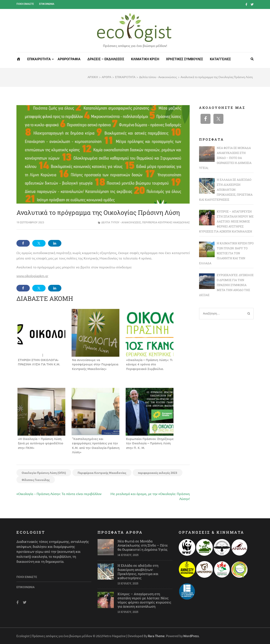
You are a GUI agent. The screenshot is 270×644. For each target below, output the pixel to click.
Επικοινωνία (47, 4)
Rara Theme (156, 636)
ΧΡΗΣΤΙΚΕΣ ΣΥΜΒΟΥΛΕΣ (185, 59)
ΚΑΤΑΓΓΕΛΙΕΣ (220, 59)
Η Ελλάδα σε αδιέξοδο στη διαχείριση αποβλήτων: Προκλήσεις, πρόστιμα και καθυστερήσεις (138, 572)
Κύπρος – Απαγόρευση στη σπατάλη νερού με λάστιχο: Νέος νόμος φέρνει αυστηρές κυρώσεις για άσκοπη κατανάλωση (144, 600)
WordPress (191, 636)
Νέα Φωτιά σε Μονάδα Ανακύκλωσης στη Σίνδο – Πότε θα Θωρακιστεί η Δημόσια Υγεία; (143, 545)
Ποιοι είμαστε (25, 4)
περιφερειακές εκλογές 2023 (158, 473)
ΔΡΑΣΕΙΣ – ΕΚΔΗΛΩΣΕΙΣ (106, 59)
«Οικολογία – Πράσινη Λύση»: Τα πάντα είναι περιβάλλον (59, 494)
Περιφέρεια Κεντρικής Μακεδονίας (166, 222)
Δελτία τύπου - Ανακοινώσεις (121, 222)
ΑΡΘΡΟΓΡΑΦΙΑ (69, 59)
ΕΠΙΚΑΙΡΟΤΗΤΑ (39, 59)
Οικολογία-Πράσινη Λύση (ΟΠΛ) (44, 473)
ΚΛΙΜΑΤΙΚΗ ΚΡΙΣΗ (145, 59)
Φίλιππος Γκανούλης (36, 480)
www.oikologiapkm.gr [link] (32, 276)
